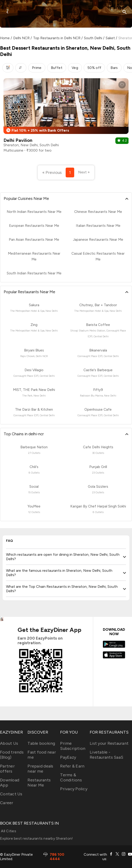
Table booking (41, 743)
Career (7, 803)
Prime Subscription (73, 746)
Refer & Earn (72, 766)
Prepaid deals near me (40, 769)
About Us (9, 743)
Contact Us (11, 794)
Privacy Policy (74, 789)
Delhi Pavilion (18, 140)
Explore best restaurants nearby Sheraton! (36, 838)
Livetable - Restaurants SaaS (106, 755)
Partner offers (7, 769)
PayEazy (68, 757)
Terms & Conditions (71, 777)
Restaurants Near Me (39, 783)
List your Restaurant (109, 743)
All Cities (8, 831)
